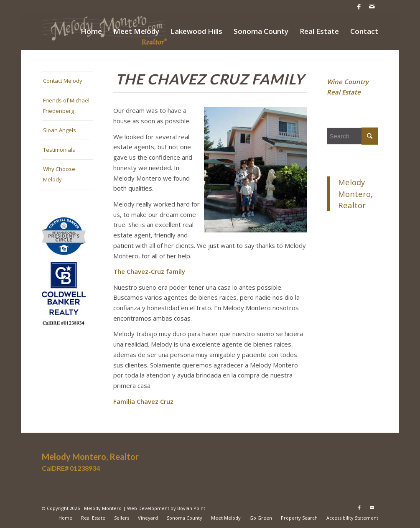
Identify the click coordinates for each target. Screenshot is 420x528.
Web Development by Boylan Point (166, 508)
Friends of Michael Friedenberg (66, 106)
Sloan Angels (60, 130)
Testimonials (59, 150)
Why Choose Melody (59, 174)
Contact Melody (63, 81)
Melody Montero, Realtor (355, 194)
